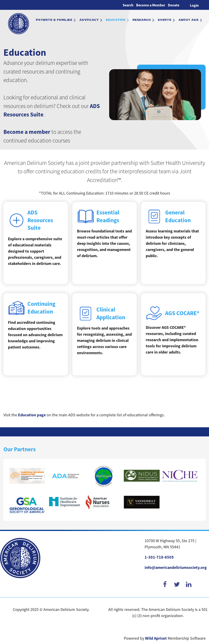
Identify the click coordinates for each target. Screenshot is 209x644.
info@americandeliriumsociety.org (176, 567)
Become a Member (151, 5)
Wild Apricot (156, 638)
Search (128, 5)
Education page (32, 415)
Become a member (27, 132)
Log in (194, 5)
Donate (174, 5)
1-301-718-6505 (159, 557)
